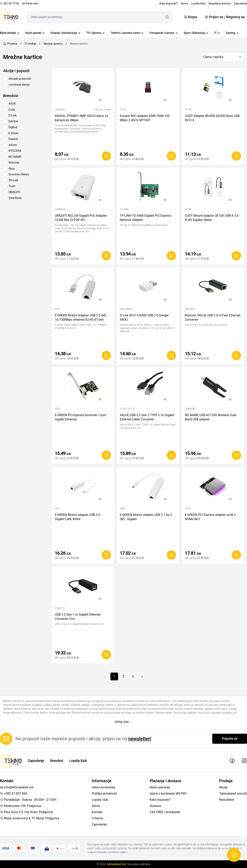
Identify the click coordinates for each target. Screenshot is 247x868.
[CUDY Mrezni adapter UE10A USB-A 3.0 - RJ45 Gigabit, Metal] (213, 188)
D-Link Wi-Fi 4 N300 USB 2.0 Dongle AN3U (144, 317)
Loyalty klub (198, 3)
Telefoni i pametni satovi (127, 33)
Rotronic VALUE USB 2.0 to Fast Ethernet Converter (213, 317)
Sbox (12, 169)
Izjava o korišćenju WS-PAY (168, 793)
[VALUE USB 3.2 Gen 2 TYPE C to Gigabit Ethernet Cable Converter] (148, 388)
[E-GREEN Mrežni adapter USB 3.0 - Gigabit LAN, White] (83, 487)
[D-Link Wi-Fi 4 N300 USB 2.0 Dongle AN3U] (148, 288)
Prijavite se (230, 739)
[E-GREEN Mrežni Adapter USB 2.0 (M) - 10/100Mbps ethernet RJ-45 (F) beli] (83, 288)
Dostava (155, 806)
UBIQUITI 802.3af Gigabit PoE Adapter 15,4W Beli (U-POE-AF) (81, 218)
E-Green (14, 133)
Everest (13, 139)
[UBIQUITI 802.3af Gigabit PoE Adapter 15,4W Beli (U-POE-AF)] (83, 188)
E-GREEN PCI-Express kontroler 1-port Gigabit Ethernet (81, 417)
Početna (10, 44)
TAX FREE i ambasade (165, 812)
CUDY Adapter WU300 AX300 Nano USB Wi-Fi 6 (212, 118)
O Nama (97, 818)
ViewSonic (15, 198)
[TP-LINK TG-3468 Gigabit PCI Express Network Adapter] (148, 188)
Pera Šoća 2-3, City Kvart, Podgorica (26, 812)
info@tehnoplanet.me (17, 787)
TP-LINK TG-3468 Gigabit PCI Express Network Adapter (145, 218)
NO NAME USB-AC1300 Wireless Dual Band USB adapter (211, 417)
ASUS (12, 104)
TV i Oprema (96, 33)
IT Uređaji (30, 44)
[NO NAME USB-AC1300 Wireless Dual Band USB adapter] (213, 388)
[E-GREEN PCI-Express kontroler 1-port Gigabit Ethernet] (83, 388)
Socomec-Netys (19, 174)
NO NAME (15, 157)
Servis (184, 3)
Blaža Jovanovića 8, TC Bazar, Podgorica (30, 818)
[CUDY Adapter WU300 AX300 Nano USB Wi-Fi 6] (213, 88)
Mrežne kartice (79, 44)
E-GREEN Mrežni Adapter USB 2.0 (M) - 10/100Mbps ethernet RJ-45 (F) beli (81, 317)
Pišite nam (30, 3)
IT (217, 33)
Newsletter (227, 800)
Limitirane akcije (19, 85)
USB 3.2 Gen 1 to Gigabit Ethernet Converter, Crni (78, 617)
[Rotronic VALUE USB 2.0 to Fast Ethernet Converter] (213, 288)
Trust (12, 186)
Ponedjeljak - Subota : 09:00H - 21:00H (28, 800)
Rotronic (14, 163)
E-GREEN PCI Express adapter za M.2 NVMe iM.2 (210, 517)
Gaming (232, 33)
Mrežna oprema (53, 44)
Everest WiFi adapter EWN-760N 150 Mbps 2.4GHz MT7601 (145, 118)
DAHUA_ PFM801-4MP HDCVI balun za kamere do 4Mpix (81, 118)
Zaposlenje (240, 3)
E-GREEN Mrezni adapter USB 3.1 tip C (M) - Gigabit (146, 517)
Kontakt (97, 812)
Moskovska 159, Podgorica (20, 806)
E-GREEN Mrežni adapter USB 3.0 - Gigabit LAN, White (78, 517)
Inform (13, 145)
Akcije (223, 787)
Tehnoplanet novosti (233, 793)
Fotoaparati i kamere (164, 33)
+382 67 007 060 (14, 793)
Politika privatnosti (104, 793)
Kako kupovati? (168, 3)
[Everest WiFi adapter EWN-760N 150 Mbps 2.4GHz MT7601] (148, 88)
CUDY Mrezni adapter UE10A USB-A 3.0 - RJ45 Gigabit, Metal (213, 218)
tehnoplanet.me (116, 864)
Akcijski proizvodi (20, 79)
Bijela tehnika (10, 33)
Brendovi (57, 761)
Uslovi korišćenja (103, 787)
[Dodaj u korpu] (106, 156)
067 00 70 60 (10, 3)
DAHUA (13, 121)
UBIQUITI (14, 192)
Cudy (12, 110)
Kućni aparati (35, 33)
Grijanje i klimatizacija (65, 33)
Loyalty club (100, 800)
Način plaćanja (160, 787)
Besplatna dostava (220, 3)
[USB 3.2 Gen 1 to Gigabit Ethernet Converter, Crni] (83, 587)
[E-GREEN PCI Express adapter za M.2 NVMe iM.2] (213, 487)
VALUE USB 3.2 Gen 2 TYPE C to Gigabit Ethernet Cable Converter (147, 417)
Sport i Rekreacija (196, 33)
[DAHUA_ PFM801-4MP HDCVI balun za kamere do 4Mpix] (83, 88)
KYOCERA (15, 151)
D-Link (13, 115)
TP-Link (13, 180)
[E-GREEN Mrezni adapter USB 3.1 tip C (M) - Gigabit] (148, 487)
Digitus (13, 127)
